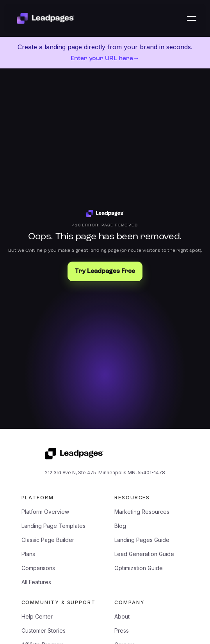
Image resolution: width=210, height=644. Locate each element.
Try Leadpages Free (105, 271)
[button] (192, 18)
